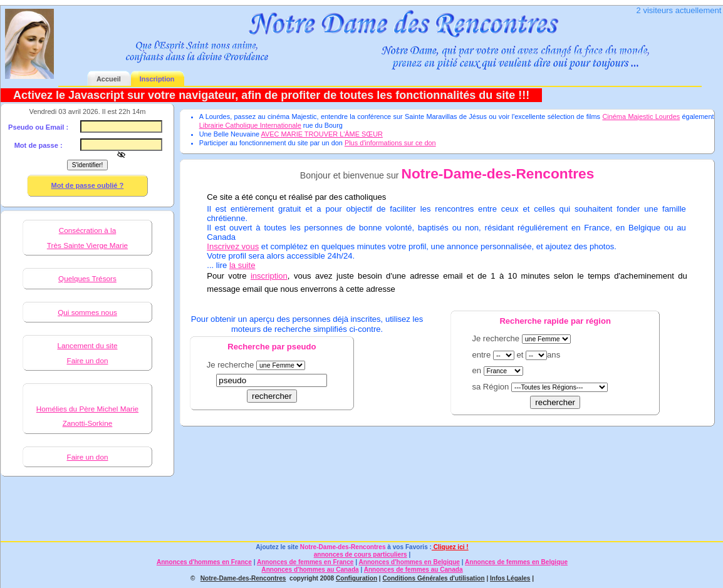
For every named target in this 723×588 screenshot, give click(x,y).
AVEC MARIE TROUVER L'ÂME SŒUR (322, 134)
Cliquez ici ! (450, 547)
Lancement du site (87, 345)
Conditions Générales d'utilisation (433, 578)
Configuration (356, 578)
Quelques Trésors (87, 278)
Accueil (109, 79)
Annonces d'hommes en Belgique (409, 562)
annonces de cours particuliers (361, 554)
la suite (242, 265)
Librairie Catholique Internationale (250, 125)
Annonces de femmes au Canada (414, 570)
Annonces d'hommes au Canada (310, 570)
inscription (269, 276)
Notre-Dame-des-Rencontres (343, 547)
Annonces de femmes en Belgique (516, 562)
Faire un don (87, 360)
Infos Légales (510, 578)
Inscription (157, 79)
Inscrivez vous (233, 246)
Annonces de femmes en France (305, 562)
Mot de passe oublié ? (88, 185)
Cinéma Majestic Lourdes (641, 116)
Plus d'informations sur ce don (390, 143)
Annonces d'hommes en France (204, 562)
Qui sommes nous (87, 312)
